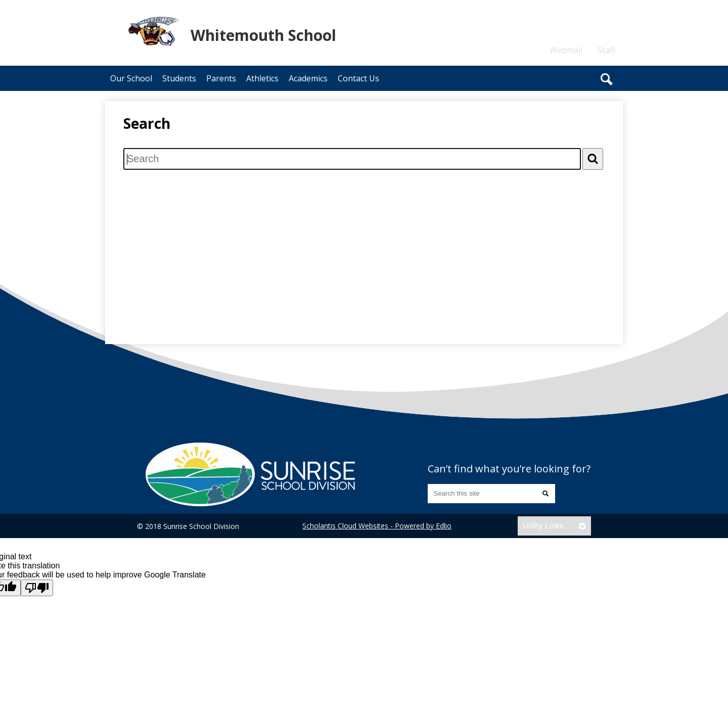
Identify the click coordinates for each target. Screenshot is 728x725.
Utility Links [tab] (543, 526)
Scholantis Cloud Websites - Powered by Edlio (377, 526)
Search (607, 79)
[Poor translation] (37, 588)
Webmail (566, 50)
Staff (606, 50)
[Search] (593, 159)
